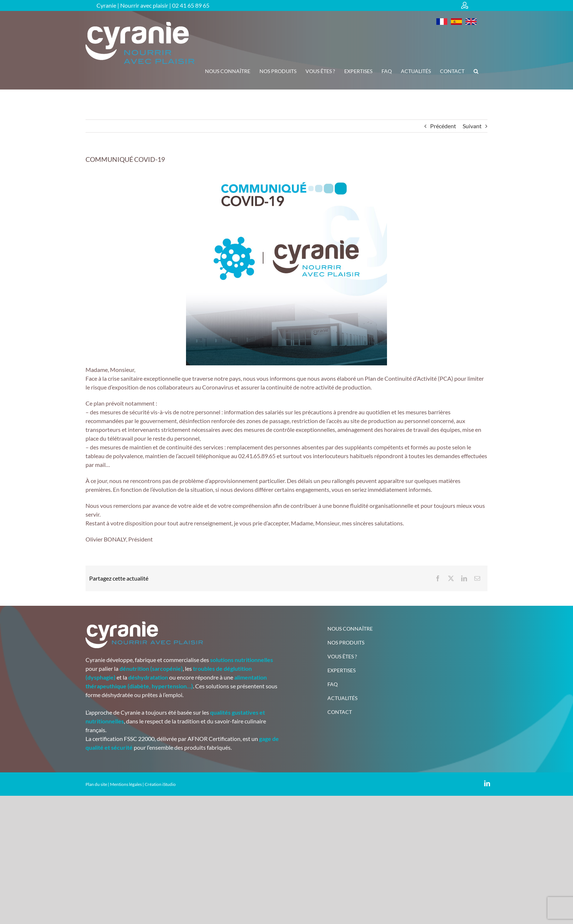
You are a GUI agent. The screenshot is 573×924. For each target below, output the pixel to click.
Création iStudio (160, 784)
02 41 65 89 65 (191, 5)
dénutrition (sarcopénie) (151, 668)
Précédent (443, 126)
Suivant (472, 126)
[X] (451, 578)
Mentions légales (126, 784)
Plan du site (96, 784)
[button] (476, 71)
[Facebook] (438, 578)
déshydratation (148, 677)
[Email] (477, 578)
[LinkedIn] (464, 578)
